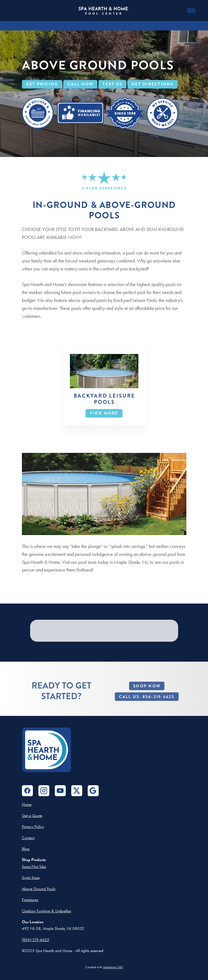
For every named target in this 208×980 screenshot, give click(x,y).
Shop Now (147, 694)
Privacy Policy (33, 827)
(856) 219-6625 (36, 940)
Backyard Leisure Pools (105, 399)
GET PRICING (42, 84)
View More (104, 413)
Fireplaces (30, 900)
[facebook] (27, 791)
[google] (93, 791)
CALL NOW (80, 84)
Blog (26, 849)
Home (27, 804)
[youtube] (60, 791)
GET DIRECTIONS (153, 84)
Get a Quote (32, 816)
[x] (77, 791)
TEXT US (112, 84)
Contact (28, 838)
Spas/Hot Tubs (34, 867)
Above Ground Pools (39, 889)
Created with (104, 967)
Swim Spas (31, 878)
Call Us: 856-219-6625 (147, 704)
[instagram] (44, 791)
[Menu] (191, 11)
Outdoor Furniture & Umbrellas (46, 911)
